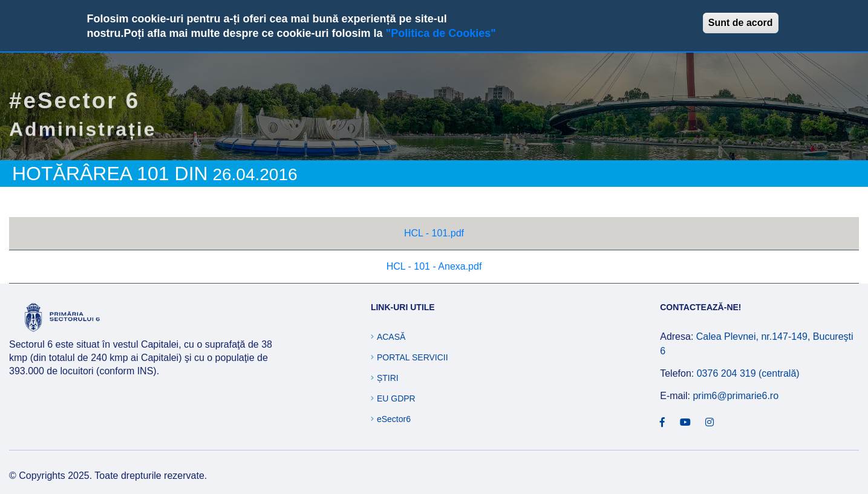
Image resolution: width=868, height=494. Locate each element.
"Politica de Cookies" (441, 33)
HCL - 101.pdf (434, 233)
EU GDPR (396, 398)
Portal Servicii (413, 357)
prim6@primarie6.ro (736, 396)
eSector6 (394, 419)
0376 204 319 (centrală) (748, 373)
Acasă (391, 337)
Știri (388, 378)
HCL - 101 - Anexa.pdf (434, 266)
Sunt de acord (741, 23)
